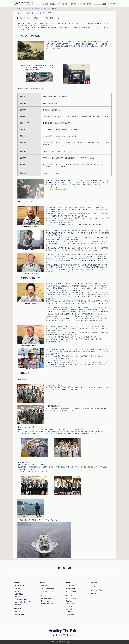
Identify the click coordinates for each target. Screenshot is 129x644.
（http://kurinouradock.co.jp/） (56, 189)
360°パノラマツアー (72, 604)
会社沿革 (18, 612)
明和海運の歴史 (19, 614)
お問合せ (90, 4)
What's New (94, 583)
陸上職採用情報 (71, 589)
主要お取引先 (19, 594)
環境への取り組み (46, 601)
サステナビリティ (63, 4)
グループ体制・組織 (21, 599)
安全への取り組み (46, 598)
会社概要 (18, 591)
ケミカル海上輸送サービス (48, 589)
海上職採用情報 (71, 586)
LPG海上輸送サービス (47, 591)
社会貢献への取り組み (47, 604)
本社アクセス (19, 605)
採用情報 (73, 4)
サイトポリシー (95, 586)
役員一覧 (18, 597)
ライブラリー (70, 614)
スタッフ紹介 (70, 606)
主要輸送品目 (44, 586)
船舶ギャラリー (71, 601)
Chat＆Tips (69, 612)
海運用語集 (69, 609)
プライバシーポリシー (97, 590)
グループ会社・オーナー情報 (23, 602)
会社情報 (45, 4)
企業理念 (18, 589)
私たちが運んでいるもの (73, 598)
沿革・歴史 (17, 609)
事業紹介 (53, 4)
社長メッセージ (19, 586)
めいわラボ (82, 4)
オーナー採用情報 (71, 591)
